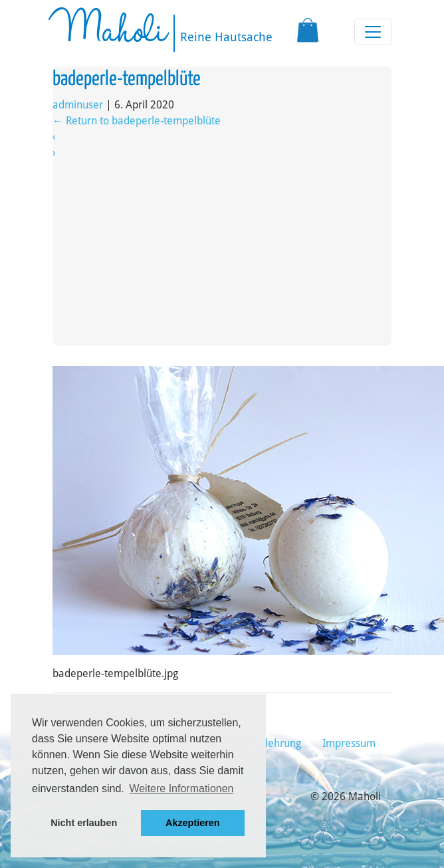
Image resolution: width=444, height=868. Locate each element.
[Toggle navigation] (373, 32)
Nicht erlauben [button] (84, 823)
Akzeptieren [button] (193, 823)
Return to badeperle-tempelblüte (137, 121)
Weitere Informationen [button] (181, 789)
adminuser (78, 105)
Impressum (349, 743)
